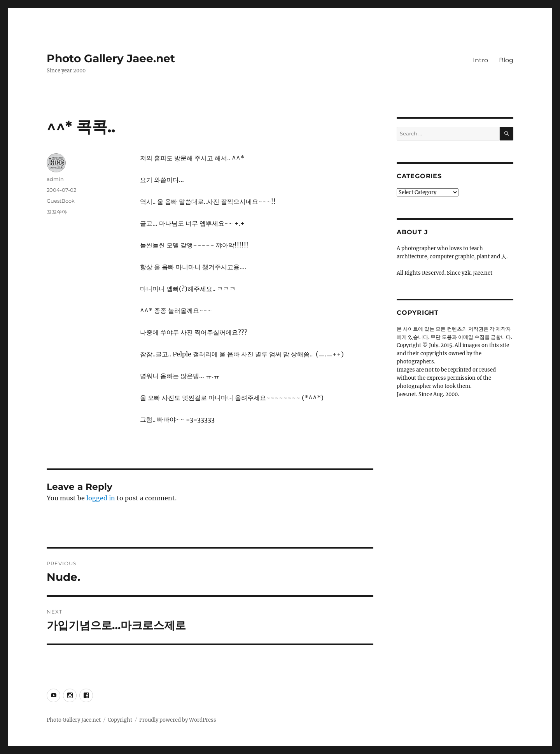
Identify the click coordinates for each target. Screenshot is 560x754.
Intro (480, 60)
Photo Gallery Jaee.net (111, 58)
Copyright (120, 720)
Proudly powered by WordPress (178, 720)
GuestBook (61, 201)
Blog (506, 60)
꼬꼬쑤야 (57, 212)
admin (55, 179)
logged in (101, 498)
